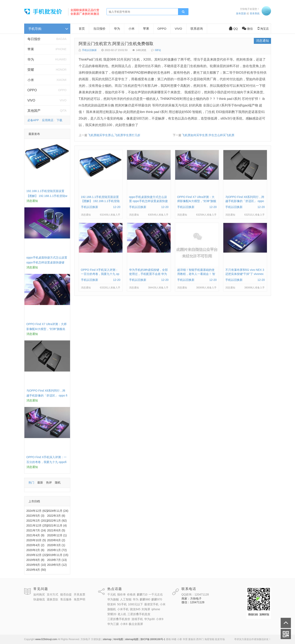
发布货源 (241, 14)
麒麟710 (142, 594)
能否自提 (66, 594)
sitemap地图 (132, 639)
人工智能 (126, 599)
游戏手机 (137, 619)
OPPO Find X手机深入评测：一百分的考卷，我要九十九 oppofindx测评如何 (47, 462)
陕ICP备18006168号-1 (153, 639)
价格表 (131, 594)
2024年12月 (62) (37, 511)
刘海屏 (146, 609)
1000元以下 (136, 604)
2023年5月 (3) (35, 516)
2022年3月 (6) (56, 516)
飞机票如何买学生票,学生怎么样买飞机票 (208, 135)
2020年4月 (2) (35, 545)
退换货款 (52, 599)
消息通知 (262, 41)
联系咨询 (197, 29)
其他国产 (34, 111)
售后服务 (66, 599)
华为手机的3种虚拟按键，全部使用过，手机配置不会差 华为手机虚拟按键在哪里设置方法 (149, 274)
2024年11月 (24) (58, 511)
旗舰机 (112, 609)
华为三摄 (113, 624)
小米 (31, 80)
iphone (156, 609)
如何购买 (39, 594)
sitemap (107, 639)
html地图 (118, 639)
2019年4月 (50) (36, 570)
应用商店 (48, 120)
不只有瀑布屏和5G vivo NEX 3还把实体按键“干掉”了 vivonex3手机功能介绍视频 (245, 274)
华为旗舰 (113, 599)
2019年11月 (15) (58, 555)
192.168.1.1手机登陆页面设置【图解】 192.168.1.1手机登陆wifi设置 (47, 196)
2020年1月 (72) (57, 550)
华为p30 (149, 619)
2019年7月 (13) (57, 560)
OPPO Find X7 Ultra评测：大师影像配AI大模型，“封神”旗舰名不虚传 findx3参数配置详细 (47, 329)
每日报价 (34, 39)
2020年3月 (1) (56, 545)
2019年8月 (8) (35, 560)
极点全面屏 (136, 624)
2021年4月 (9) (35, 535)
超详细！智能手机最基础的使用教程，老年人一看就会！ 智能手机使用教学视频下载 (196, 274)
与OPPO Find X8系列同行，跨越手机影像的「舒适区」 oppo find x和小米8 (47, 395)
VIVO (31, 100)
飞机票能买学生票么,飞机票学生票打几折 (114, 135)
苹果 (31, 49)
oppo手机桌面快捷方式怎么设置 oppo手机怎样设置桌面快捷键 (148, 201)
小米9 (160, 619)
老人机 (122, 614)
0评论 (158, 50)
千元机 (112, 594)
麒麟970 (157, 599)
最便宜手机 (151, 604)
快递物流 (39, 599)
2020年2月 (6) (35, 550)
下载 (59, 120)
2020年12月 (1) (57, 535)
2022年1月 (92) (57, 521)
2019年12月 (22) (37, 555)
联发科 (112, 604)
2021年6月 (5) (56, 530)
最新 (40, 482)
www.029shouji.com (46, 639)
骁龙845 (135, 609)
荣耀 (31, 70)
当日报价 (99, 29)
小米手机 (123, 609)
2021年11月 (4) (57, 525)
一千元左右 (156, 594)
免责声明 (79, 599)
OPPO (32, 90)
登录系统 (255, 14)
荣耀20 (112, 614)
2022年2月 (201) (37, 521)
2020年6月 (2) (56, 540)
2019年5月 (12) (57, 565)
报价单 (121, 594)
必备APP (33, 120)
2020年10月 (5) (36, 540)
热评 (49, 482)
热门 (31, 482)
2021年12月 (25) (37, 525)
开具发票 (79, 594)
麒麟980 (145, 599)
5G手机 (122, 604)
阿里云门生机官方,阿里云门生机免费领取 (116, 44)
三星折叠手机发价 (119, 619)
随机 (58, 482)
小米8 (124, 624)
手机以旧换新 (89, 50)
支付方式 (52, 594)
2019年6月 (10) (36, 565)
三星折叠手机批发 (139, 614)
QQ (233, 29)
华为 (31, 59)
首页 (82, 29)
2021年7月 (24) (36, 530)
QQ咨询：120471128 (195, 594)
